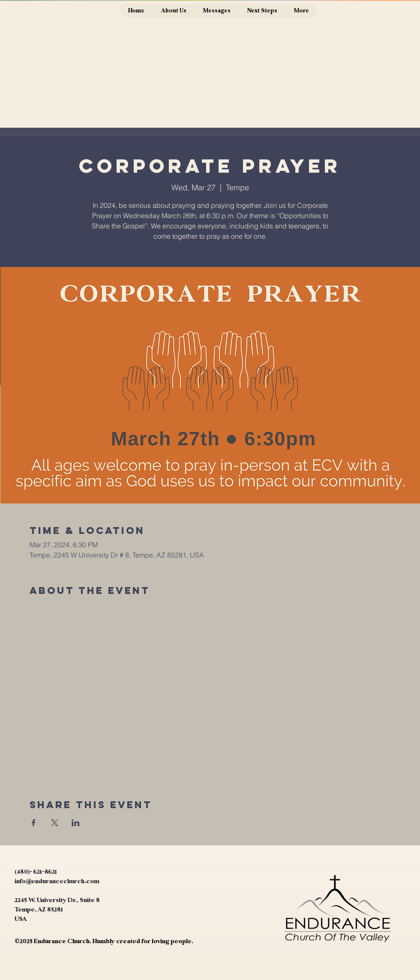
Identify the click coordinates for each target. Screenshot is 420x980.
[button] (174, 11)
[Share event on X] (55, 823)
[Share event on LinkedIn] (76, 823)
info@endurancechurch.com (57, 881)
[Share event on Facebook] (34, 823)
